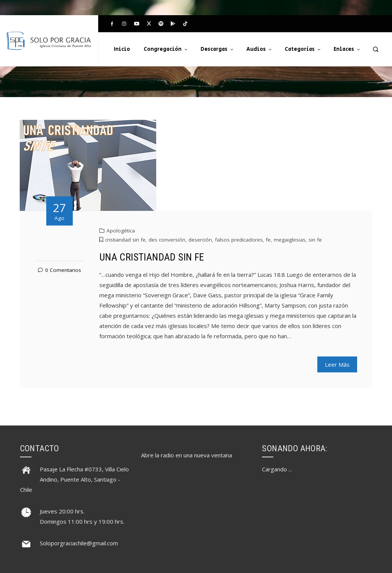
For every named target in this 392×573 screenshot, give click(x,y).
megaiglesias (290, 240)
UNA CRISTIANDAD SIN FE (152, 257)
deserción (200, 240)
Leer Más (337, 364)
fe (268, 240)
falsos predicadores (239, 240)
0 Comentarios (63, 270)
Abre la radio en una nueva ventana (187, 455)
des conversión (167, 240)
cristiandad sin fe (125, 240)
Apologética (121, 231)
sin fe (315, 240)
